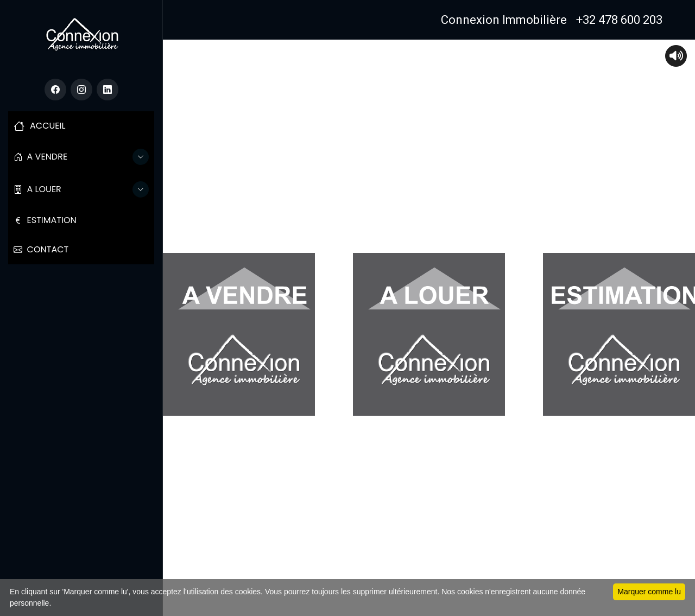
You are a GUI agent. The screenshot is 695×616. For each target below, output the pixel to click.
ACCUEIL (39, 126)
